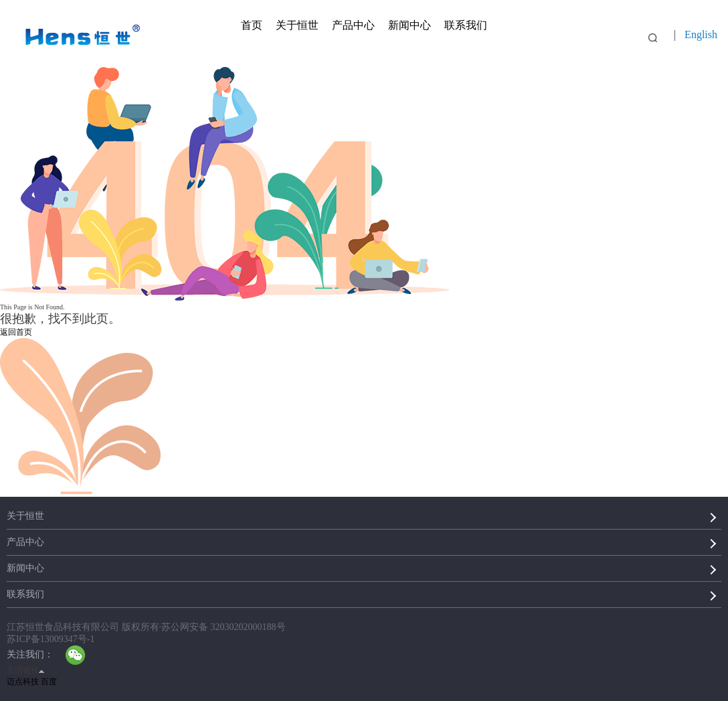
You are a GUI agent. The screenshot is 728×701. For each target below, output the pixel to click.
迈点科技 (23, 682)
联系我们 (466, 25)
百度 (49, 682)
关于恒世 (297, 25)
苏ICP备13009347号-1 (51, 639)
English (701, 34)
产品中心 (353, 25)
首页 (252, 25)
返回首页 (16, 332)
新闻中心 (409, 25)
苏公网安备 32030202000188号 (223, 627)
